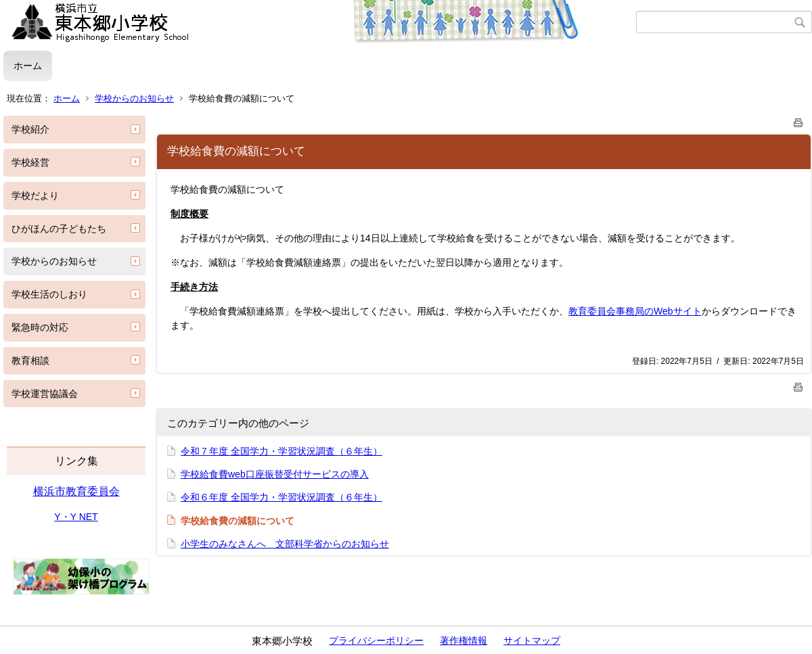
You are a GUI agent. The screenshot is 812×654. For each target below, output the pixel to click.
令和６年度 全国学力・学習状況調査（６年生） (281, 497)
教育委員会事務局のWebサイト (635, 311)
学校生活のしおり (49, 294)
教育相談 (30, 360)
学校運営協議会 (45, 394)
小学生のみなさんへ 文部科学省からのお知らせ (285, 544)
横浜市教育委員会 (76, 491)
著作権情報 (464, 640)
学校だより (35, 195)
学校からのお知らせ (134, 98)
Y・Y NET (76, 517)
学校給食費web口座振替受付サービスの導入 (275, 474)
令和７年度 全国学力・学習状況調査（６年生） (281, 451)
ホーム (28, 66)
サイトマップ (532, 640)
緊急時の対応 (40, 327)
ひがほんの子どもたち (59, 229)
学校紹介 (30, 129)
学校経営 (30, 162)
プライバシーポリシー (376, 640)
